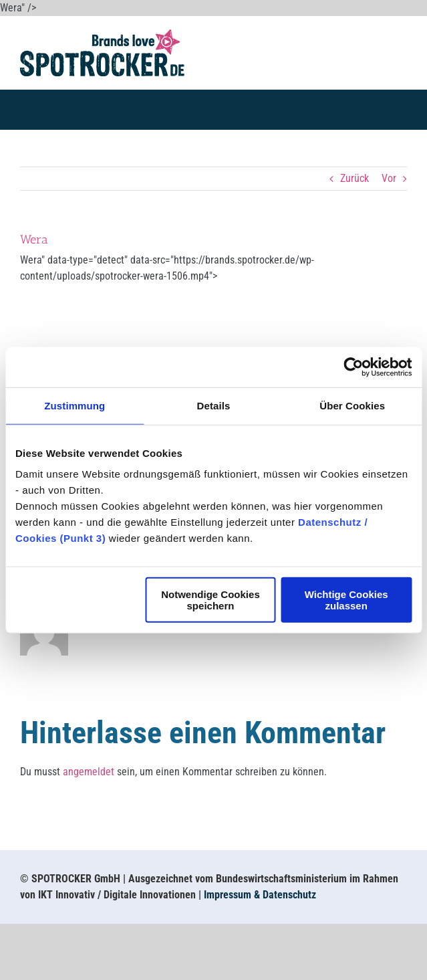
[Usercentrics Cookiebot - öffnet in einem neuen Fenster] (353, 367)
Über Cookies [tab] (352, 405)
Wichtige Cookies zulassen (346, 600)
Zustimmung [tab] (75, 405)
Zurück (354, 178)
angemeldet (89, 772)
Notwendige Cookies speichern (210, 600)
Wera (34, 239)
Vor (389, 178)
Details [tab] (214, 405)
